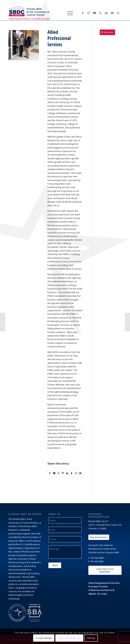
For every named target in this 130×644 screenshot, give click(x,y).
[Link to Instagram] (89, 13)
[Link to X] (100, 13)
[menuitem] (60, 13)
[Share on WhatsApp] (58, 473)
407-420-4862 (97, 561)
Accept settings (44, 638)
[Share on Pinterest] (63, 473)
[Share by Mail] (80, 473)
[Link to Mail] (112, 13)
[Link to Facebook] (83, 13)
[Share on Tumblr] (72, 473)
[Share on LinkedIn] (67, 473)
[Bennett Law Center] (3, 322)
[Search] (60, 13)
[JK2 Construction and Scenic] (127, 322)
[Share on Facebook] (50, 473)
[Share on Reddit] (76, 473)
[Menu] (68, 13)
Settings (91, 638)
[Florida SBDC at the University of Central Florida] (30, 13)
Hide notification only (69, 638)
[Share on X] (54, 473)
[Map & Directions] (99, 537)
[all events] (107, 32)
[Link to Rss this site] (118, 13)
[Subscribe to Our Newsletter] (105, 570)
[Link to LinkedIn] (106, 13)
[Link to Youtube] (94, 13)
